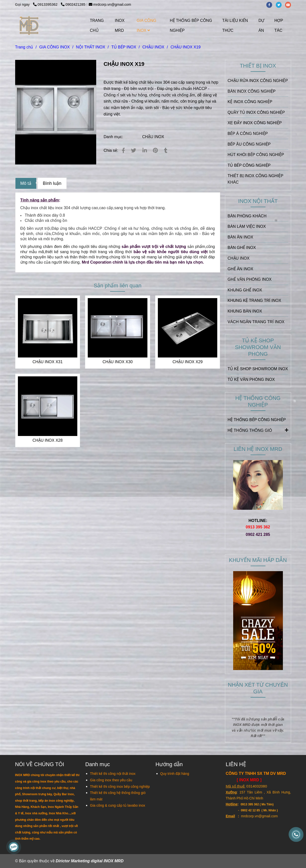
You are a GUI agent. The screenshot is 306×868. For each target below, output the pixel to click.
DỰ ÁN (262, 25)
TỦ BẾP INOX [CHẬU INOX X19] (124, 47)
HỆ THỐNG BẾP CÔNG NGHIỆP (191, 25)
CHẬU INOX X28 (48, 440)
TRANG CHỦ (97, 25)
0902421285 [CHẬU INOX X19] (73, 4)
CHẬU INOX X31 (48, 362)
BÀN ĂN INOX (240, 237)
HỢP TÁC (279, 25)
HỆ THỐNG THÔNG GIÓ (258, 430)
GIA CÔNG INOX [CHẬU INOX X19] (55, 47)
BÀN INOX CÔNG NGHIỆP (252, 91)
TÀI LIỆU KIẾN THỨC (235, 25)
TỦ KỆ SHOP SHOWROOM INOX (258, 369)
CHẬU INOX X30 (117, 362)
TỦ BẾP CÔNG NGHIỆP (249, 165)
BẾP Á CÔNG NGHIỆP (248, 134)
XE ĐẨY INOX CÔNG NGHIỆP (255, 123)
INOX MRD (120, 25)
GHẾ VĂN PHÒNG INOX (250, 279)
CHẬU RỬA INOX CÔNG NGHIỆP (258, 81)
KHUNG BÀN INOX (245, 311)
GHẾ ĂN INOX (240, 269)
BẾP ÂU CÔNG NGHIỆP (249, 144)
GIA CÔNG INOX (147, 25)
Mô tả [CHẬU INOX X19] (26, 183)
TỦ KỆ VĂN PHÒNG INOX (251, 379)
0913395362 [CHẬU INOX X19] (46, 4)
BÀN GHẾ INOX (242, 248)
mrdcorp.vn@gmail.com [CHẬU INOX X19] (110, 4)
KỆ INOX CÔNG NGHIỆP (250, 102)
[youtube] (289, 4)
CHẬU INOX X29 (188, 362)
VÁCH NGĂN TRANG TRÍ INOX (256, 322)
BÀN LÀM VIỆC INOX (247, 226)
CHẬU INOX (153, 137)
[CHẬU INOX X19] (29, 26)
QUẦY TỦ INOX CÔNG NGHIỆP (256, 112)
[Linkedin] (145, 150)
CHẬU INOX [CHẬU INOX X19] (153, 47)
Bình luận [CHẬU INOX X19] (52, 183)
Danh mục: (114, 137)
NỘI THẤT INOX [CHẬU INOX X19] (91, 47)
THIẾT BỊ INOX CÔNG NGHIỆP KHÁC (256, 179)
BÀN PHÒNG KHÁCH (247, 216)
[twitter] (280, 4)
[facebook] (271, 4)
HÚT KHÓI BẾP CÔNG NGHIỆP (256, 155)
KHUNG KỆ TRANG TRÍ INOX (255, 300)
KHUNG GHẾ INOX (245, 290)
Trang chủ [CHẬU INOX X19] (24, 47)
